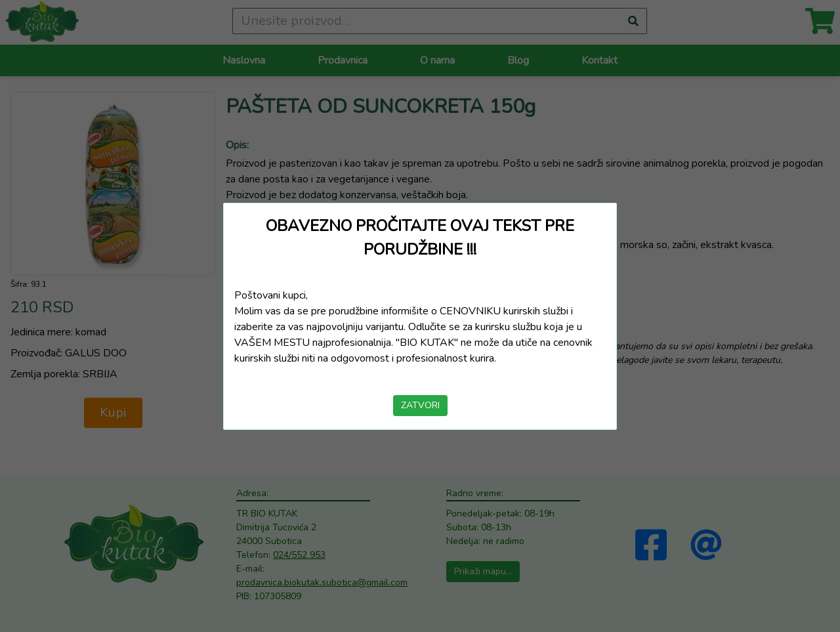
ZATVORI (420, 405)
